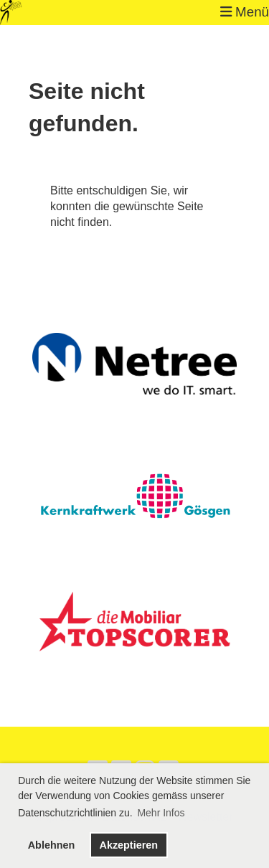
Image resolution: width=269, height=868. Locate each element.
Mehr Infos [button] (161, 813)
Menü (245, 12)
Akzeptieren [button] (128, 845)
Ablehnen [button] (52, 845)
